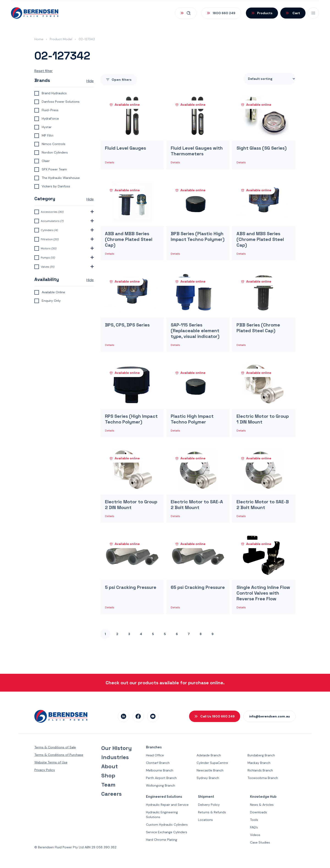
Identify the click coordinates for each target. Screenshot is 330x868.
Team (108, 785)
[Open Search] (186, 13)
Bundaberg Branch (261, 755)
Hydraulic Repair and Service (167, 805)
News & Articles (262, 805)
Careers (111, 794)
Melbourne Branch (160, 770)
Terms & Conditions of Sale (55, 747)
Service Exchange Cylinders (167, 832)
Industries (115, 757)
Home (39, 39)
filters (119, 80)
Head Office (155, 755)
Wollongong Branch (161, 785)
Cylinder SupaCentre (212, 763)
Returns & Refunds (212, 812)
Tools (254, 820)
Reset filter (44, 71)
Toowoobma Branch (263, 778)
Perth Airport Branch (161, 778)
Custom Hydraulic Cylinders (167, 825)
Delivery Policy (209, 805)
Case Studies (260, 842)
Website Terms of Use (51, 762)
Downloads (258, 812)
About (110, 766)
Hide (90, 81)
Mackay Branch (259, 763)
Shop (108, 776)
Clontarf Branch (158, 763)
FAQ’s (254, 827)
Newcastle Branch (210, 770)
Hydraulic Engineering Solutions (162, 815)
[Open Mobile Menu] (313, 13)
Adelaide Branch (209, 755)
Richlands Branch (260, 770)
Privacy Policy (45, 770)
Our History (117, 748)
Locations (205, 820)
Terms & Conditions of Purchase (59, 755)
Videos (255, 835)
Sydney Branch (208, 778)
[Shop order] (269, 79)
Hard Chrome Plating (162, 840)
